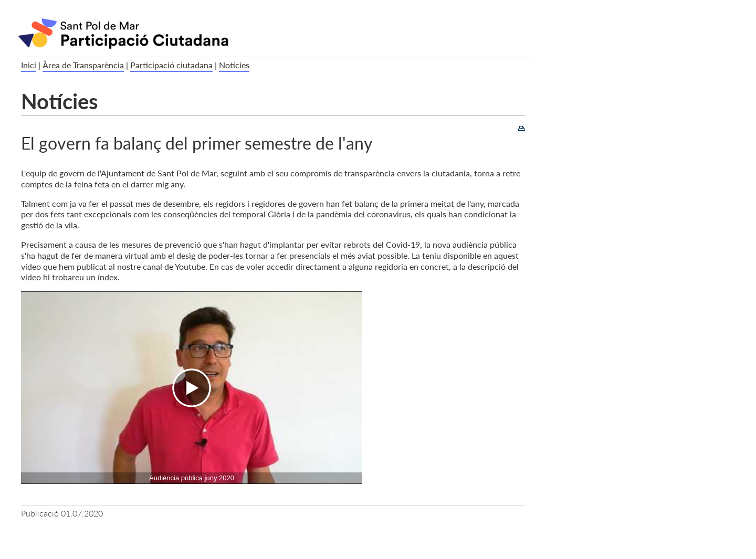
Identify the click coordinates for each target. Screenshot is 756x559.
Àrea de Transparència (83, 65)
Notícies (234, 65)
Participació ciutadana (171, 65)
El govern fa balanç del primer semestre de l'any (197, 143)
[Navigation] (192, 388)
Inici (29, 65)
